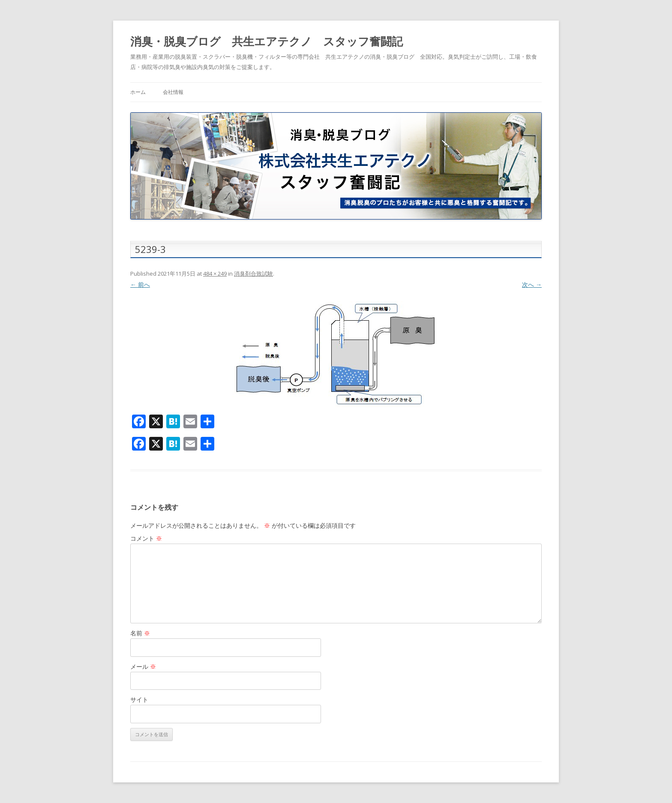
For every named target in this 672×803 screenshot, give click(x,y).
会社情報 (173, 92)
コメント (146, 538)
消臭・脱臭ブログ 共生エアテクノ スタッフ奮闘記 (267, 41)
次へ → (532, 284)
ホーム (138, 92)
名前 (140, 633)
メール (143, 666)
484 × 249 (215, 274)
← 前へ (140, 284)
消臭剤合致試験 (253, 274)
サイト (139, 699)
